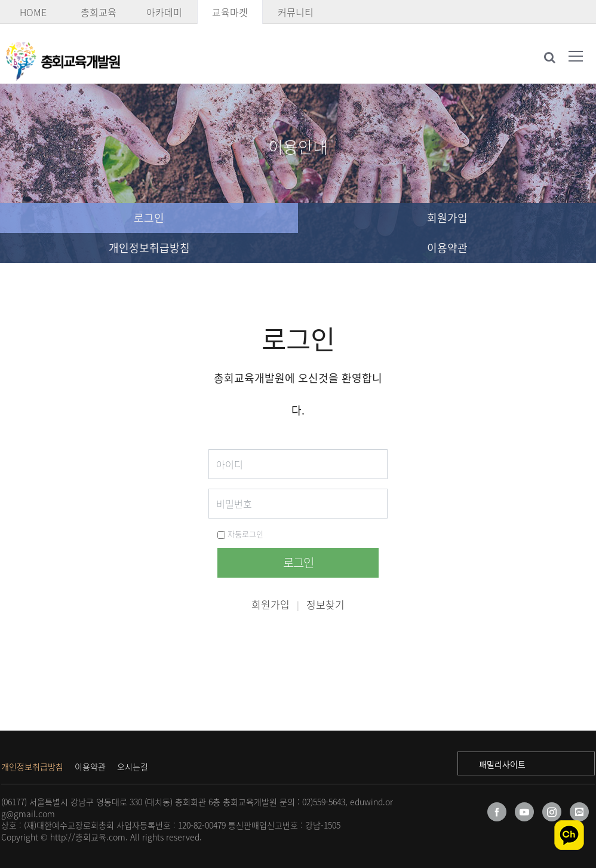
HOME (33, 12)
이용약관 (447, 248)
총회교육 (99, 12)
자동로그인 (240, 534)
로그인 (149, 218)
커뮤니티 (296, 12)
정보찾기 (325, 604)
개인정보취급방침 (149, 248)
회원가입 (447, 218)
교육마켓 (230, 12)
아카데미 (164, 12)
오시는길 (133, 766)
